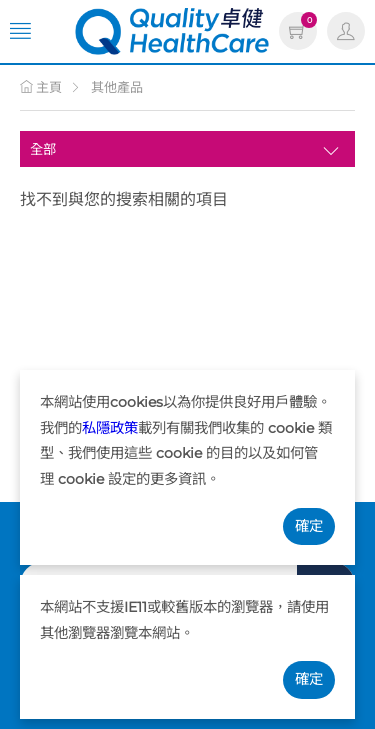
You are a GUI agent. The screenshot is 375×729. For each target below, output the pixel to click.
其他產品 (117, 87)
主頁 (41, 87)
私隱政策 (110, 428)
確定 (309, 526)
